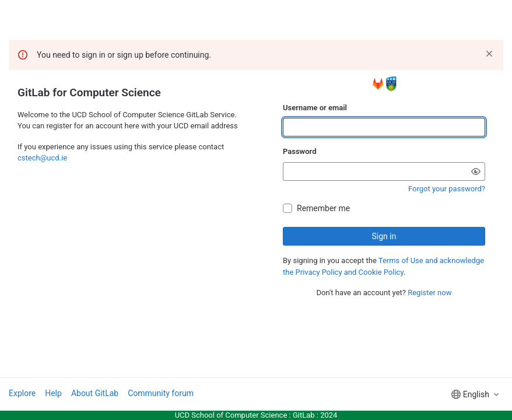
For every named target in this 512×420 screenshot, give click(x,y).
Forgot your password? (447, 189)
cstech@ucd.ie (42, 158)
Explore (22, 393)
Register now (429, 293)
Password (299, 151)
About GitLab (95, 393)
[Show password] (476, 171)
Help (53, 393)
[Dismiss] (489, 54)
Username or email (315, 108)
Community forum (161, 393)
